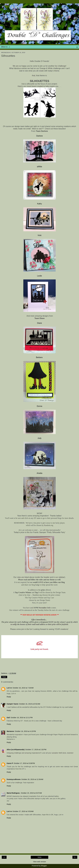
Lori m (9, 688)
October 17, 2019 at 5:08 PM (24, 763)
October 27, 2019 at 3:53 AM (23, 811)
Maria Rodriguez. (13, 793)
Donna (40, 406)
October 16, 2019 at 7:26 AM (23, 688)
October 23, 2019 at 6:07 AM (31, 793)
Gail (8, 718)
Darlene (39, 136)
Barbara (40, 357)
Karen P (10, 763)
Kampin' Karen (13, 704)
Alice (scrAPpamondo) (16, 750)
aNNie (39, 167)
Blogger (44, 866)
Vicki (39, 235)
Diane (39, 323)
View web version (39, 862)
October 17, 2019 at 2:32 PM (36, 750)
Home (39, 857)
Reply (9, 697)
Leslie (39, 276)
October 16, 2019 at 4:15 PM (25, 731)
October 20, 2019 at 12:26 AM (32, 779)
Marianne (10, 731)
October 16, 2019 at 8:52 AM (30, 704)
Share (4, 677)
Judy (39, 438)
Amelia (39, 473)
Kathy (39, 204)
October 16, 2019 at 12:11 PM (22, 718)
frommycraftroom (14, 779)
